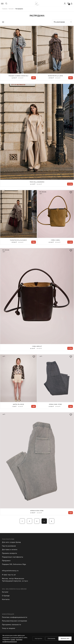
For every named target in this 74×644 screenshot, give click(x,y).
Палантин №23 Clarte (56, 76)
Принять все (65, 638)
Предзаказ (6, 561)
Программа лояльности (11, 625)
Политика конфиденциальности (15, 617)
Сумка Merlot (37, 346)
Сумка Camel (55, 240)
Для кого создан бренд (11, 542)
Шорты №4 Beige (19, 404)
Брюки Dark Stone (55, 404)
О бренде (6, 596)
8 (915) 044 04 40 (9, 575)
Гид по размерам (9, 546)
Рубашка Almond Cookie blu (18, 76)
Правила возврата (10, 553)
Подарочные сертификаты (13, 557)
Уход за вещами (9, 628)
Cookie (13, 640)
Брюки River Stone (37, 511)
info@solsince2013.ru (10, 571)
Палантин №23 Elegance (18, 240)
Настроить (39, 638)
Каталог (5, 592)
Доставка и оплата (10, 550)
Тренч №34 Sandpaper (37, 182)
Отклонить (51, 638)
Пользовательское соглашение (15, 621)
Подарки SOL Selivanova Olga (14, 564)
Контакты (6, 599)
